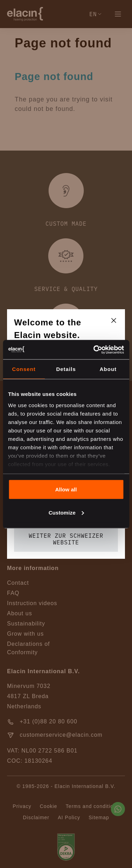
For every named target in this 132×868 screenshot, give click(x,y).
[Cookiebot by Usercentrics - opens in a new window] (94, 350)
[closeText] (114, 320)
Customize (66, 512)
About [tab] (108, 369)
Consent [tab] (24, 369)
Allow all (66, 489)
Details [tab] (66, 369)
